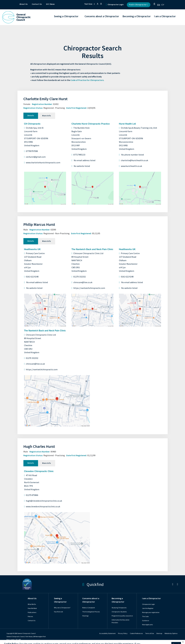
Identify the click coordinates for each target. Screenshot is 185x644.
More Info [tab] (47, 116)
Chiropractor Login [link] (148, 604)
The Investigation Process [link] (91, 612)
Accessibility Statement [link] (107, 633)
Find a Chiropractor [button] (139, 5)
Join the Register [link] (148, 608)
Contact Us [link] (32, 621)
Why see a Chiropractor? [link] (62, 608)
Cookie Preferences (136, 633)
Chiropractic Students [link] (119, 612)
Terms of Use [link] (150, 633)
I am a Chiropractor (151, 598)
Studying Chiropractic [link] (119, 608)
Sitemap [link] (159, 633)
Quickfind (93, 584)
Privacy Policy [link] (123, 633)
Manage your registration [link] (151, 612)
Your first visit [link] (58, 612)
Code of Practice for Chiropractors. (87, 80)
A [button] (94, 4)
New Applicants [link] (147, 625)
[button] (154, 5)
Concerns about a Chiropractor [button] (102, 16)
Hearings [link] (85, 616)
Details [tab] (31, 116)
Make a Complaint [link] (89, 608)
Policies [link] (30, 616)
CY (163, 5)
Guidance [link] (146, 621)
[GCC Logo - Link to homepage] (16, 17)
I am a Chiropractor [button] (165, 16)
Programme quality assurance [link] (122, 616)
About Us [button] (24, 4)
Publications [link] (32, 612)
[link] (173, 585)
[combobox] (159, 5)
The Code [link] (145, 616)
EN (159, 5)
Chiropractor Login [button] (115, 5)
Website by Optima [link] (171, 633)
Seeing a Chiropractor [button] (66, 16)
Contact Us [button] (37, 4)
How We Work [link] (32, 608)
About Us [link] (32, 598)
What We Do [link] (32, 604)
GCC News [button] (50, 4)
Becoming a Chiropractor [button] (137, 16)
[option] (163, 5)
